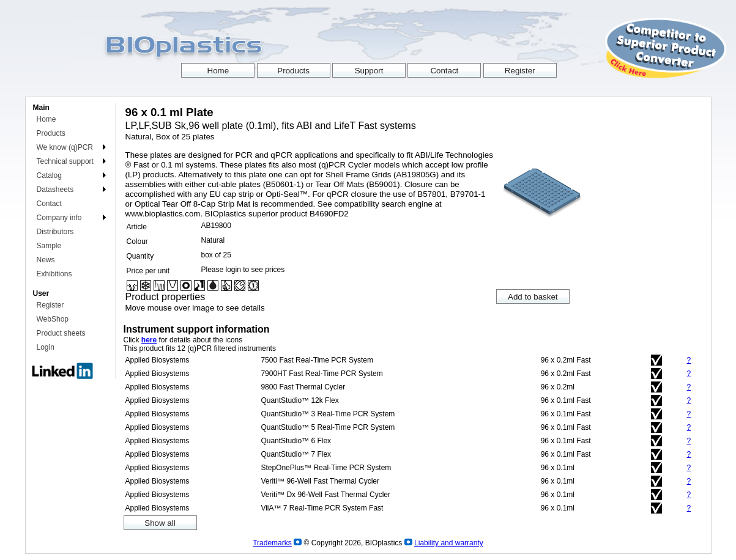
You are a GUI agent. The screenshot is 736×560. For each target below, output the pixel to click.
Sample (49, 246)
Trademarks (272, 543)
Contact (49, 204)
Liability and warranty (449, 543)
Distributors (55, 232)
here (149, 340)
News (46, 260)
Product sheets (61, 333)
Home (46, 119)
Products (51, 133)
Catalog (49, 175)
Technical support (65, 161)
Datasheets (55, 190)
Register (50, 305)
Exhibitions (54, 274)
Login (46, 347)
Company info (59, 218)
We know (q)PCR (65, 147)
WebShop (53, 319)
